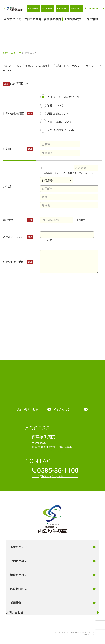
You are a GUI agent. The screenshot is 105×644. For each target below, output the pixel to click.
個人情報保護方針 (13, 633)
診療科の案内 (52, 19)
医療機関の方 (72, 19)
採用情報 (92, 19)
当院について (13, 19)
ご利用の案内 (33, 19)
